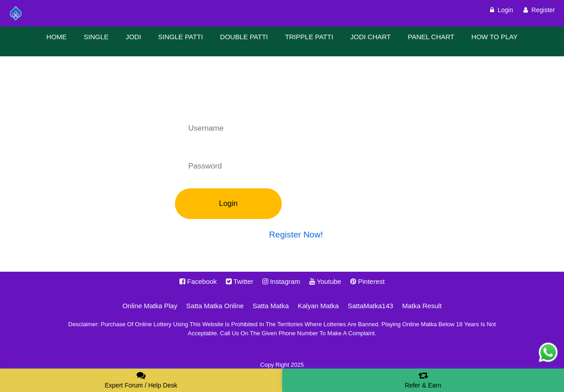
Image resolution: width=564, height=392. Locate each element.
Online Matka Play (150, 306)
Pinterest (367, 281)
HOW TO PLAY (495, 37)
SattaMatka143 (370, 306)
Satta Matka (271, 306)
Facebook (198, 281)
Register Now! (296, 235)
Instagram (281, 281)
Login (502, 10)
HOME (57, 37)
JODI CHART (371, 37)
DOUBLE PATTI (244, 37)
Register (539, 10)
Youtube (325, 281)
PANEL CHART (431, 37)
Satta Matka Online (215, 306)
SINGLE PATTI (181, 37)
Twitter (240, 281)
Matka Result (422, 306)
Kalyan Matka (318, 306)
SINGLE (96, 37)
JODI (133, 37)
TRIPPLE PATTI (309, 37)
